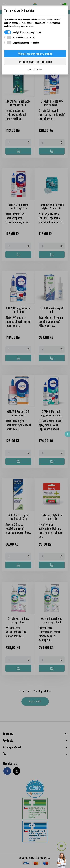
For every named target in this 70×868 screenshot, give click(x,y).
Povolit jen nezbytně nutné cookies (35, 62)
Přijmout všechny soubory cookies (35, 54)
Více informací (35, 69)
